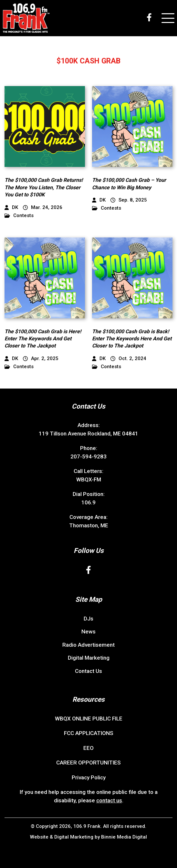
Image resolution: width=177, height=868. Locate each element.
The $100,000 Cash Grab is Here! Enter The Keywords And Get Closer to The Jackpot (43, 339)
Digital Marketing (89, 658)
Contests (19, 216)
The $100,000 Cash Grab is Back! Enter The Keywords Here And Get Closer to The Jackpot (132, 339)
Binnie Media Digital (124, 837)
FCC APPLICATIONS (89, 733)
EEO (88, 748)
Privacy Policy (89, 777)
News (88, 632)
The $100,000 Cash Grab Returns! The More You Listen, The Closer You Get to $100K (44, 187)
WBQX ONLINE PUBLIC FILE (89, 719)
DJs (88, 619)
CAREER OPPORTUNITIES (88, 763)
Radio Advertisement (88, 645)
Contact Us (88, 671)
